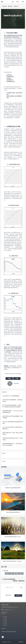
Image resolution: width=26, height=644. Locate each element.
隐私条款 (21, 642)
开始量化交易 (4, 612)
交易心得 (16, 6)
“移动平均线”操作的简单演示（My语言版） (13, 561)
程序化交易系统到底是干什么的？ (13, 537)
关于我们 (5, 623)
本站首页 (4, 6)
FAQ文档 (5, 619)
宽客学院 (10, 6)
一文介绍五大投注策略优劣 (8, 579)
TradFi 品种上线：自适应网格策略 (11, 396)
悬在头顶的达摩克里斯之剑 (13, 512)
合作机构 (5, 621)
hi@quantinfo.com (7, 610)
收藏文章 (5, 625)
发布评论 (18, 595)
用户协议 (5, 617)
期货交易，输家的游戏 (19, 581)
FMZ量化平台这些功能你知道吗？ (13, 488)
